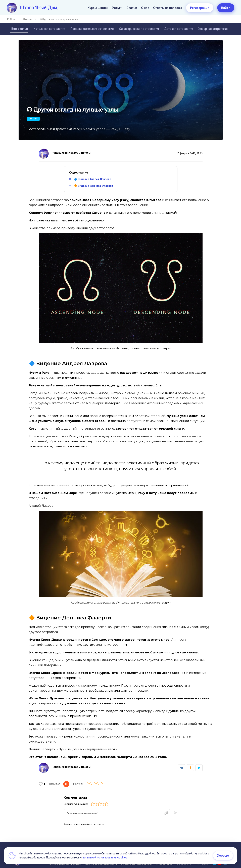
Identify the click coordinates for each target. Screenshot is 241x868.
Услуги (117, 8)
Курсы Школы (98, 8)
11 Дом (11, 19)
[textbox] (117, 810)
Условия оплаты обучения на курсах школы (112, 845)
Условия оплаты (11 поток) (187, 845)
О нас (145, 8)
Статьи (132, 8)
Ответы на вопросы (168, 8)
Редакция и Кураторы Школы (71, 153)
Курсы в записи (155, 845)
